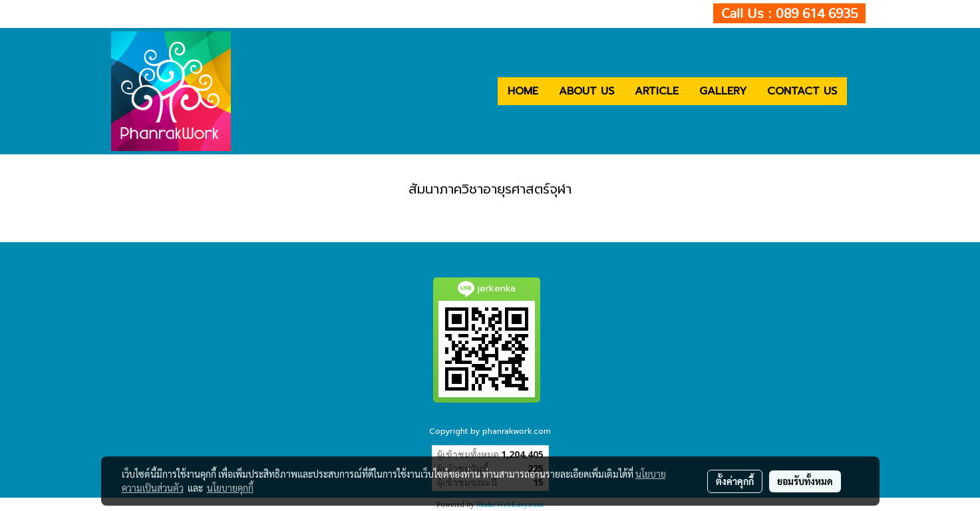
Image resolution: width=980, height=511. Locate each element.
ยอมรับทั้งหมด (805, 481)
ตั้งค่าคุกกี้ (735, 481)
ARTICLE (657, 91)
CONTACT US (802, 91)
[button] (859, 91)
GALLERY (723, 91)
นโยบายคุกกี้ (230, 488)
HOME (523, 91)
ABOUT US (586, 91)
